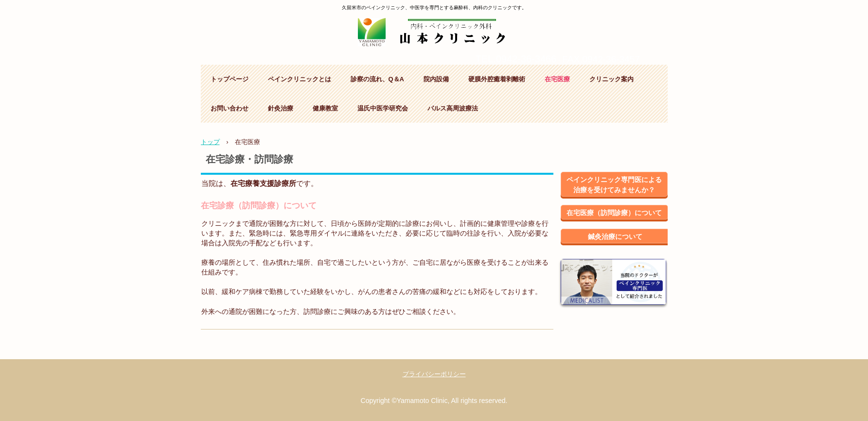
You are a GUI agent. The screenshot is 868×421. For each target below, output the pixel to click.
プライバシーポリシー (434, 374)
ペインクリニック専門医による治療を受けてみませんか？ (614, 185)
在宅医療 (557, 79)
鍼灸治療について (615, 237)
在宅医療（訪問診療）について (614, 213)
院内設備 (436, 79)
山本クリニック (434, 27)
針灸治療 (281, 108)
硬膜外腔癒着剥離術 (497, 79)
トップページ (230, 79)
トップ (210, 142)
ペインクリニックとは (300, 79)
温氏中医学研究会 (383, 108)
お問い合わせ (230, 108)
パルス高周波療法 (453, 108)
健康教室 (325, 108)
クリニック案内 (611, 79)
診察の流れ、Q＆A (378, 79)
